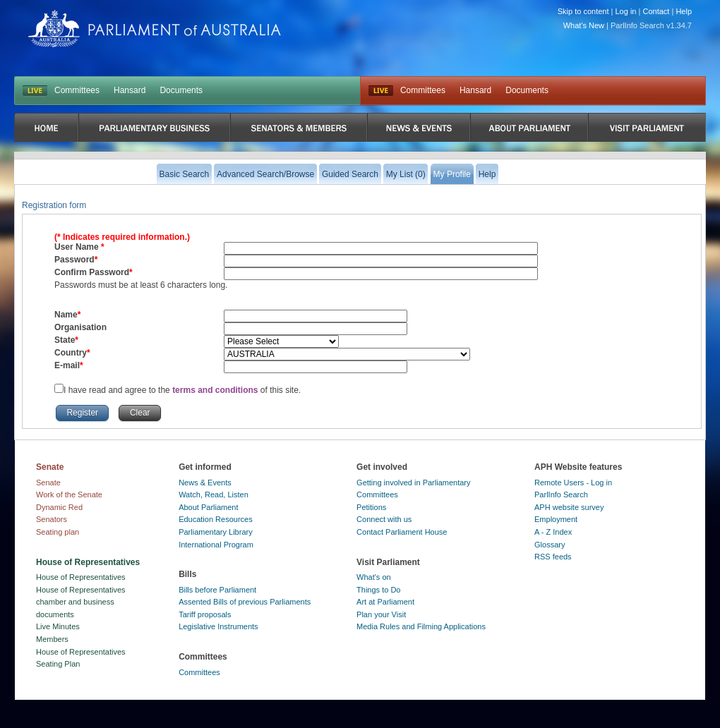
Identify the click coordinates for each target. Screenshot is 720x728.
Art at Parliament (385, 602)
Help (684, 11)
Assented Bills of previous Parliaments (245, 602)
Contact (656, 11)
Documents (181, 90)
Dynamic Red (59, 507)
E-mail (67, 365)
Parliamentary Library (216, 532)
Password (74, 260)
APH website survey (569, 507)
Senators (52, 519)
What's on (374, 577)
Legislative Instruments (218, 626)
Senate (48, 483)
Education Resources (216, 519)
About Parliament (208, 507)
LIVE (35, 91)
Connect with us (384, 519)
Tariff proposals (205, 614)
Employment (556, 519)
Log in (626, 11)
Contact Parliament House (402, 532)
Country (71, 353)
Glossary (550, 545)
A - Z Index (553, 532)
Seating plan (58, 532)
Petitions (371, 507)
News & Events (205, 483)
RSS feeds (553, 557)
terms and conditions (216, 390)
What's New (584, 25)
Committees (77, 90)
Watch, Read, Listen (214, 495)
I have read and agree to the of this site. (182, 390)
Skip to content (583, 11)
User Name (78, 247)
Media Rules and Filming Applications (421, 626)
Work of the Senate (69, 495)
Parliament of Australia (155, 29)
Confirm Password (92, 272)
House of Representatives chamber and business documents (81, 602)
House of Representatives (81, 577)
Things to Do (378, 590)
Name (66, 315)
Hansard (130, 90)
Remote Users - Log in (573, 483)
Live (381, 91)
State (65, 340)
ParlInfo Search (561, 495)
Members (52, 639)
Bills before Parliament (217, 590)
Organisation (80, 327)
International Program (216, 545)
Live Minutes (58, 626)
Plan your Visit (381, 614)
